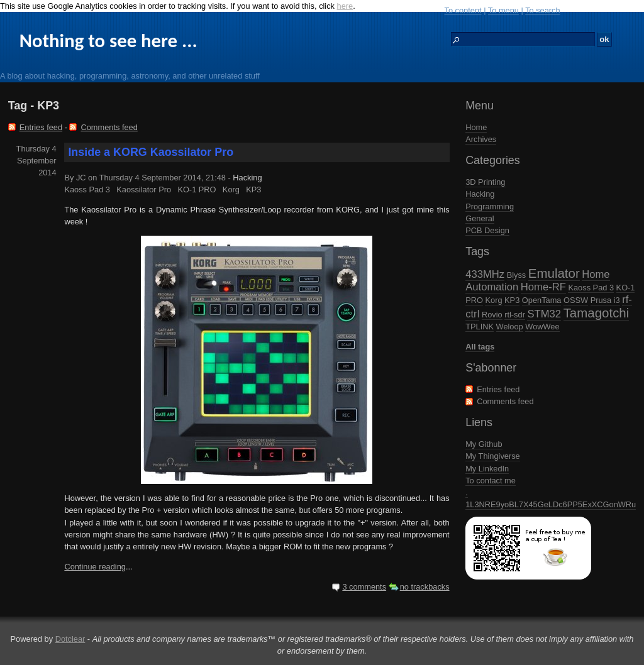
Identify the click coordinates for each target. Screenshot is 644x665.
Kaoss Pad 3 (591, 288)
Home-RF (543, 287)
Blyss (517, 275)
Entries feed (498, 389)
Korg (493, 300)
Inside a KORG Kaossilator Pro (151, 152)
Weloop (510, 327)
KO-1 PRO (197, 190)
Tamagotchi (597, 313)
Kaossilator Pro (144, 190)
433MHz (485, 274)
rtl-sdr (515, 315)
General (480, 218)
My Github (484, 444)
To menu (503, 10)
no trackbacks (425, 587)
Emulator (554, 273)
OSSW (576, 300)
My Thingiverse (493, 456)
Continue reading (95, 567)
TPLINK (480, 327)
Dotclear (70, 639)
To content (463, 10)
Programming (490, 206)
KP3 (512, 300)
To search (542, 10)
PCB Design (487, 230)
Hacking (480, 194)
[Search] (523, 39)
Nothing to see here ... (108, 41)
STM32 (544, 314)
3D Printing (485, 182)
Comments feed (505, 401)
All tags (480, 347)
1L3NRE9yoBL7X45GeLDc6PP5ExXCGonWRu (551, 504)
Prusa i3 (605, 300)
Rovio (492, 315)
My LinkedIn (487, 469)
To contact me (491, 481)
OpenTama (542, 300)
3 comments (364, 587)
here (345, 6)
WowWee (542, 327)
